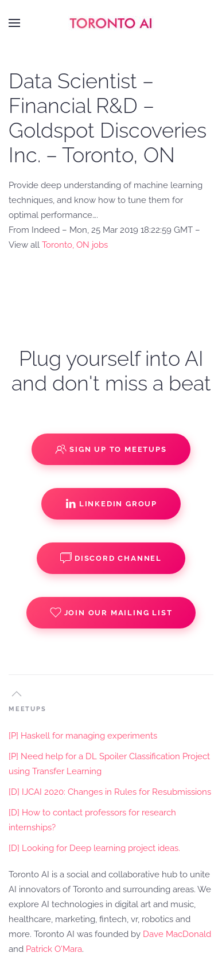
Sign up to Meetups (111, 449)
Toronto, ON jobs (75, 245)
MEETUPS (28, 709)
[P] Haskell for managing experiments (83, 736)
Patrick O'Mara (54, 949)
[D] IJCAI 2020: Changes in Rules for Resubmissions (110, 792)
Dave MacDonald (177, 934)
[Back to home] (111, 23)
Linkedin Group (111, 503)
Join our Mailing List (111, 612)
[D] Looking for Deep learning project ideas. (94, 848)
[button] (14, 23)
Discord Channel (111, 558)
